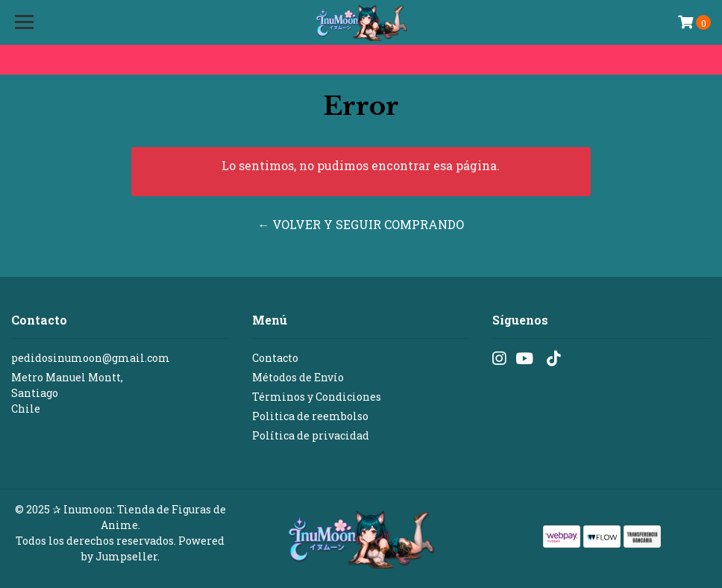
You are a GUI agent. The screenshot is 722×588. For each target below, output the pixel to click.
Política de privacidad (311, 435)
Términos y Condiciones (317, 397)
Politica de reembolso (310, 416)
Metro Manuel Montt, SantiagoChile (67, 393)
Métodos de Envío (298, 377)
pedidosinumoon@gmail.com (91, 358)
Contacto (275, 358)
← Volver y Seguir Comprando (361, 224)
